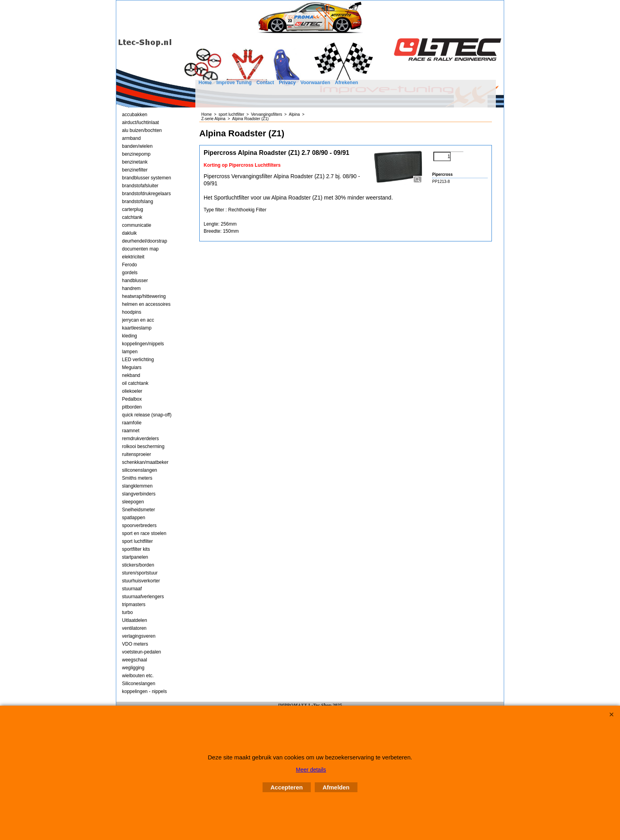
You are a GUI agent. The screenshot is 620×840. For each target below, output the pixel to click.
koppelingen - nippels (145, 691)
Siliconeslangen (139, 684)
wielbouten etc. (138, 676)
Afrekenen (347, 83)
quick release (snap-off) (147, 415)
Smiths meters (137, 478)
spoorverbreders (139, 525)
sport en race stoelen (144, 533)
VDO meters (135, 644)
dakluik (129, 233)
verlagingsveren (139, 636)
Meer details (311, 770)
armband (131, 138)
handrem (131, 288)
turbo (128, 612)
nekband (131, 375)
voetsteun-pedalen (142, 652)
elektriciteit (133, 257)
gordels (130, 273)
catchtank (132, 217)
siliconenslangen (140, 470)
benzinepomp (136, 154)
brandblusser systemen (147, 178)
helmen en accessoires (146, 304)
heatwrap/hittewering (144, 296)
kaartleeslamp (137, 328)
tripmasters (134, 605)
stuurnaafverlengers (143, 597)
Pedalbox (132, 399)
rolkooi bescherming (143, 446)
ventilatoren (134, 628)
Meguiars (132, 367)
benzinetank (135, 162)
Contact (265, 83)
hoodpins (132, 312)
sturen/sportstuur (140, 573)
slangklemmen (137, 486)
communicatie (137, 225)
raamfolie (132, 423)
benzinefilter (135, 170)
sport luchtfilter (138, 541)
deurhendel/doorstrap (145, 241)
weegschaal (135, 660)
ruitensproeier (137, 454)
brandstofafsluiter (140, 186)
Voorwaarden (315, 83)
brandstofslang (138, 202)
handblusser (135, 281)
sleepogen (133, 502)
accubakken (135, 115)
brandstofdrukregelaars (146, 194)
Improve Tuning (234, 83)
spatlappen (134, 518)
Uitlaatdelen (135, 620)
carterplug (133, 209)
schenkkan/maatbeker (145, 462)
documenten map (141, 249)
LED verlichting (138, 360)
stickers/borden (138, 565)
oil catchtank (135, 383)
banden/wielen (137, 146)
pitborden (132, 407)
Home (205, 83)
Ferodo (130, 265)
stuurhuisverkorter (141, 581)
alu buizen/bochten (142, 130)
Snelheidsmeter (139, 510)
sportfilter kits (136, 549)
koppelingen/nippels (143, 344)
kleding (130, 336)
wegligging (133, 668)
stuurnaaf (132, 589)
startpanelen (135, 557)
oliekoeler (132, 391)
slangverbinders (139, 494)
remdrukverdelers (141, 439)
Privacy (287, 83)
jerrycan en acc (138, 320)
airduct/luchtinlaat (141, 122)
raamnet (131, 431)
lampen (130, 352)
